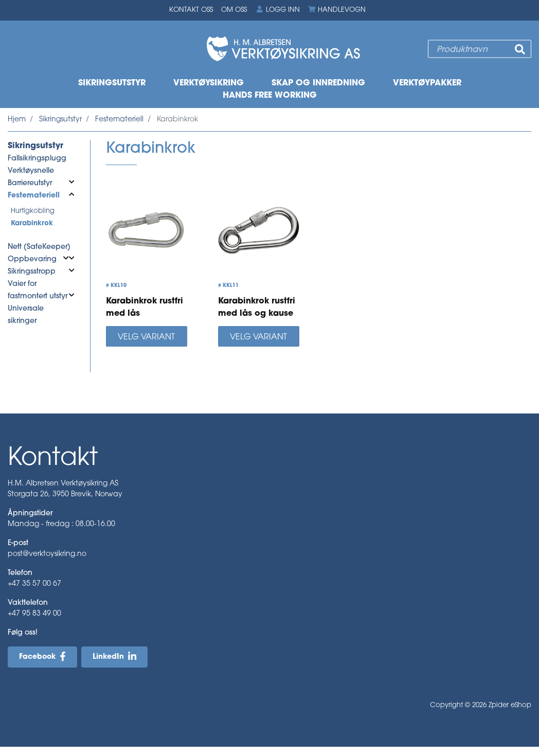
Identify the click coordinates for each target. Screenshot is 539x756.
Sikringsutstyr (112, 83)
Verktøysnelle (31, 171)
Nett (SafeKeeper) (39, 247)
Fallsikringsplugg (37, 159)
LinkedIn (108, 657)
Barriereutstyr (30, 183)
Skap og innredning (318, 83)
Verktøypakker (427, 83)
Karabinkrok (32, 223)
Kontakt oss (191, 10)
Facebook (37, 657)
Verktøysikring (209, 83)
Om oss (234, 10)
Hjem (17, 120)
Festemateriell (119, 120)
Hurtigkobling (33, 211)
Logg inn (277, 10)
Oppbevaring (32, 259)
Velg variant (146, 337)
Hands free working (270, 96)
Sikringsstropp (32, 272)
